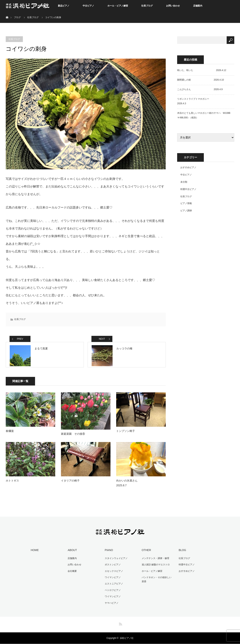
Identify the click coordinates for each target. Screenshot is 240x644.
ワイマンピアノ (112, 579)
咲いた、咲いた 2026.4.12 (202, 70)
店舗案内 (198, 6)
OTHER (145, 553)
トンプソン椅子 (126, 434)
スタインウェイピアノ (115, 561)
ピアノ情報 (186, 203)
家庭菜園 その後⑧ (73, 437)
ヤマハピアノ (111, 603)
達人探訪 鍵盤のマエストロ (155, 567)
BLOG (181, 553)
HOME (34, 553)
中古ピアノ (88, 6)
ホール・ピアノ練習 (118, 6)
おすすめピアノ (188, 167)
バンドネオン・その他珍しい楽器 (157, 581)
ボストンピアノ (112, 567)
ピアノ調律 (186, 211)
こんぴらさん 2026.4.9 (200, 89)
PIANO (108, 553)
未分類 (184, 182)
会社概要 (71, 573)
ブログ (17, 17)
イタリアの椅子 (70, 484)
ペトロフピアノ (112, 591)
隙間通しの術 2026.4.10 (200, 80)
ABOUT (71, 553)
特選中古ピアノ (188, 189)
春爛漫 (10, 434)
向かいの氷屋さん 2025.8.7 (140, 486)
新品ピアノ (64, 6)
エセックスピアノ (113, 573)
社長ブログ (147, 6)
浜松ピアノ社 (127, 638)
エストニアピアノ (113, 585)
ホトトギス (12, 484)
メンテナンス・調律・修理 (154, 561)
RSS (120, 624)
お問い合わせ (173, 6)
